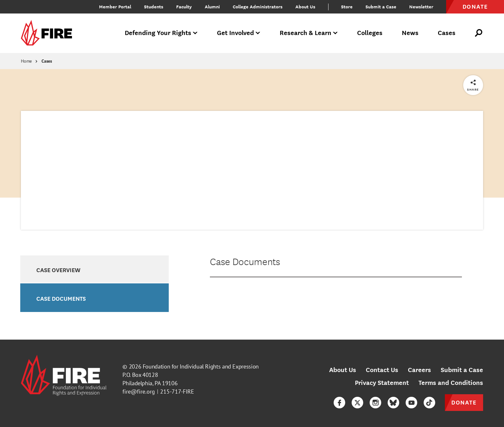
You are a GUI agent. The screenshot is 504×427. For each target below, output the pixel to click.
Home (26, 61)
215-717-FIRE (177, 391)
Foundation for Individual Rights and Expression (201, 366)
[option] (94, 269)
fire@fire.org (139, 391)
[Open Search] (479, 33)
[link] (49, 33)
